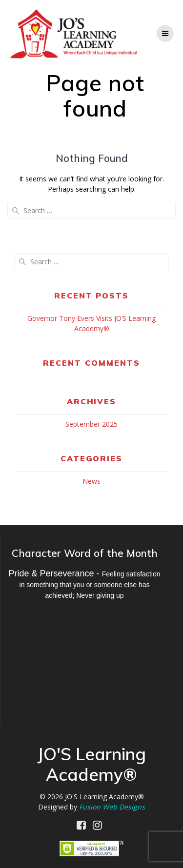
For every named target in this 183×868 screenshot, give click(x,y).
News (91, 481)
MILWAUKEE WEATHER (84, 658)
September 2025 (91, 424)
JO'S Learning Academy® (104, 797)
